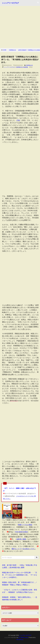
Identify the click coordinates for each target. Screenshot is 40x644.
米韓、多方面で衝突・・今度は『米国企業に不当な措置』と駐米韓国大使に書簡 (20, 566)
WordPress (20, 640)
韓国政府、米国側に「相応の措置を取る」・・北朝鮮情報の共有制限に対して (20, 598)
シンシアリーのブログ (10, 3)
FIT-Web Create (23, 637)
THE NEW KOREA (21, 532)
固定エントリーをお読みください (24, 549)
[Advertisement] (20, 27)
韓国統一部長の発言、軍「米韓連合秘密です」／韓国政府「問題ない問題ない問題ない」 (20, 583)
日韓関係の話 (12, 50)
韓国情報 (26, 67)
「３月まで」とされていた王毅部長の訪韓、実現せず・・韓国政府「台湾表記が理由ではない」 (20, 591)
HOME (5, 50)
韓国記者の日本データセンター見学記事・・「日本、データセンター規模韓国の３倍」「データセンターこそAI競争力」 (20, 575)
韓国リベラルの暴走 (25, 525)
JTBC (18, 120)
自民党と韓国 (21, 539)
